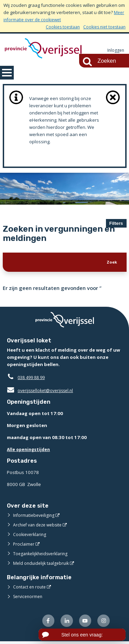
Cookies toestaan (58, 27)
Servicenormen (29, 598)
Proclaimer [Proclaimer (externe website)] (24, 546)
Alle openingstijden (30, 451)
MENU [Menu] (7, 73)
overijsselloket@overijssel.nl (42, 392)
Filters (116, 223)
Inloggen (115, 50)
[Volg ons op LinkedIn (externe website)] (64, 623)
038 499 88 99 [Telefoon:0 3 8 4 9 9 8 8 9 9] (33, 379)
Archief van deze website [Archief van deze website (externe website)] (40, 526)
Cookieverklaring (31, 536)
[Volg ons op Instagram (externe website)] (103, 623)
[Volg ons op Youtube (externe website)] (84, 623)
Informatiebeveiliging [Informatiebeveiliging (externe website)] (35, 517)
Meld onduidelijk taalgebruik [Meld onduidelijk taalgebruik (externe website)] (43, 565)
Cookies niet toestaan (103, 27)
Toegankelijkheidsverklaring (43, 555)
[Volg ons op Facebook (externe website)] (45, 623)
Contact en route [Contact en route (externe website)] (30, 588)
